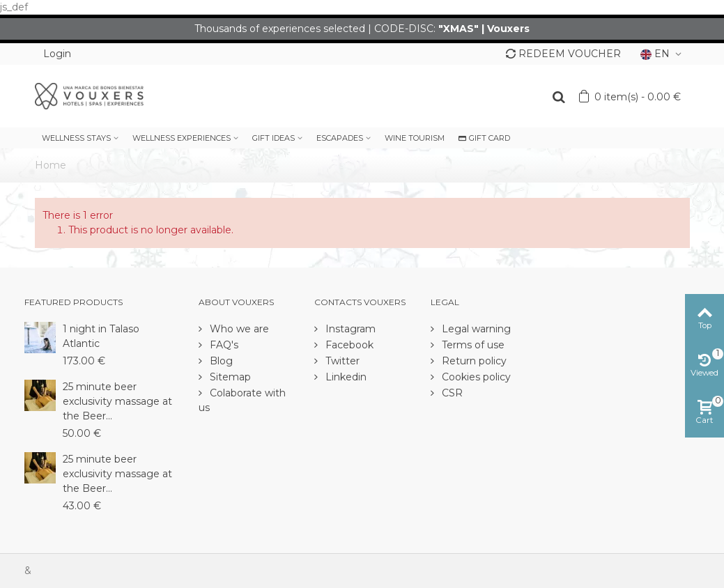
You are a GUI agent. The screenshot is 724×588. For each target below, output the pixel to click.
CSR (451, 393)
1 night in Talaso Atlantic (101, 336)
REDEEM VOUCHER (563, 54)
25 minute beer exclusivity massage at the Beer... (117, 401)
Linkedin (345, 377)
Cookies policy (475, 377)
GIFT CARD (484, 138)
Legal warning (475, 329)
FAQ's (223, 345)
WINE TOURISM (415, 138)
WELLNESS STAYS (76, 138)
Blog (220, 361)
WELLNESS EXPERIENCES (182, 138)
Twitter (341, 361)
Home (51, 165)
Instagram (349, 329)
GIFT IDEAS (274, 138)
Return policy (473, 361)
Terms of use (472, 345)
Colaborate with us (242, 400)
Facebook (348, 345)
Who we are (238, 329)
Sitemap (229, 377)
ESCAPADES (340, 138)
